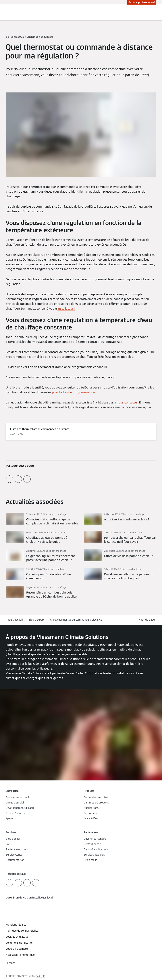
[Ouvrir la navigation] (157, 12)
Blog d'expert (36, 620)
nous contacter (127, 402)
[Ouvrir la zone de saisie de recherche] (152, 12)
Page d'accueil (14, 620)
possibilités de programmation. (74, 392)
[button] (147, 620)
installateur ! (66, 309)
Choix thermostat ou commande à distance (76, 620)
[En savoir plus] (42, 519)
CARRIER (40, 976)
